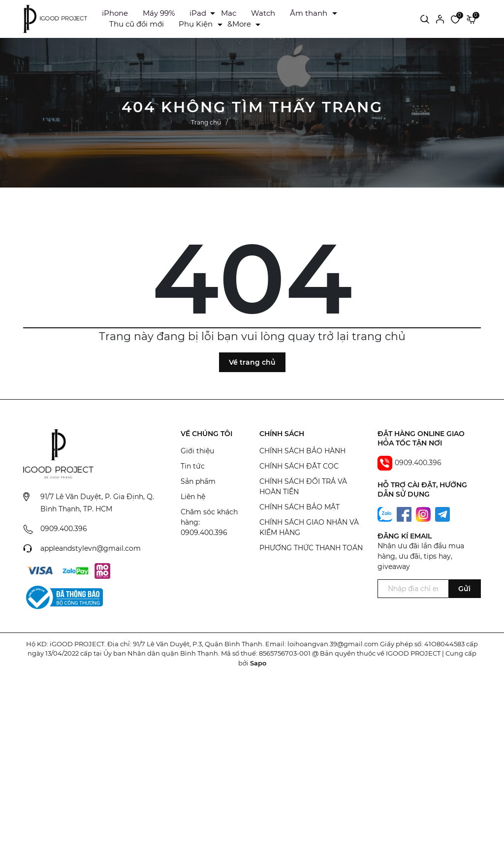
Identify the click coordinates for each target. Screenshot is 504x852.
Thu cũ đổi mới (137, 24)
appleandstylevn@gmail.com (91, 548)
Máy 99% (159, 13)
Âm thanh (309, 13)
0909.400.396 (64, 529)
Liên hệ (193, 497)
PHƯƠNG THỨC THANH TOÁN (311, 548)
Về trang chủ (252, 362)
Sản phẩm (198, 481)
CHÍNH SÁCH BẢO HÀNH (302, 451)
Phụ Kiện (196, 24)
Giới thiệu (197, 451)
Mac (229, 13)
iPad (198, 13)
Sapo (258, 663)
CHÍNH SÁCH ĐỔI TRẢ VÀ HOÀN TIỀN (303, 487)
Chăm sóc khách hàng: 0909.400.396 (209, 522)
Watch (263, 13)
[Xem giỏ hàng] (471, 19)
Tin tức (193, 466)
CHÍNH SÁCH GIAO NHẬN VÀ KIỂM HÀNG (309, 527)
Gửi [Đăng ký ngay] (464, 589)
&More (239, 24)
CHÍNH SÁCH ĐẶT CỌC (299, 466)
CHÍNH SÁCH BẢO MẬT (299, 507)
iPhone (115, 13)
